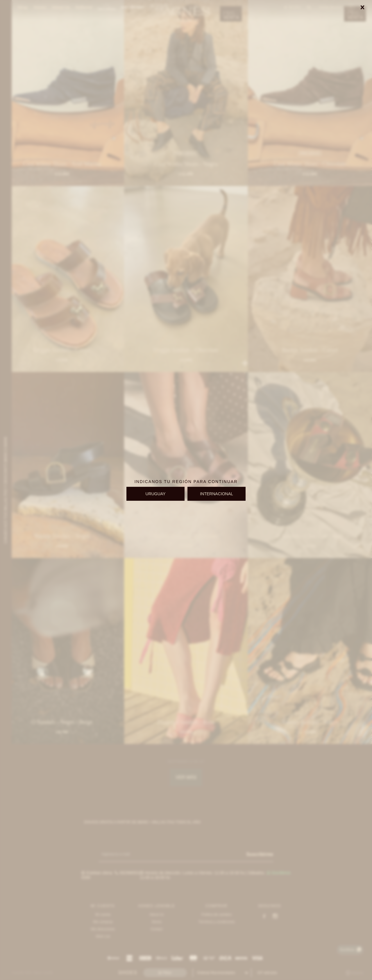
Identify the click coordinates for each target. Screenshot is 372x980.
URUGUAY (156, 494)
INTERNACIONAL (217, 494)
